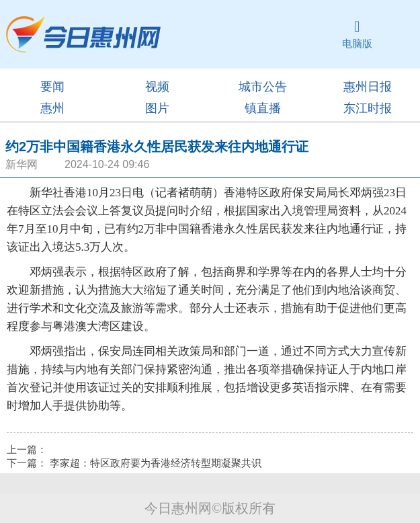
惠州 (52, 108)
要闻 (52, 87)
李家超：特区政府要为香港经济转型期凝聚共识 (156, 463)
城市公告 (263, 87)
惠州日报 (368, 87)
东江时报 (368, 108)
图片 (157, 108)
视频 (157, 87)
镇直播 (263, 108)
